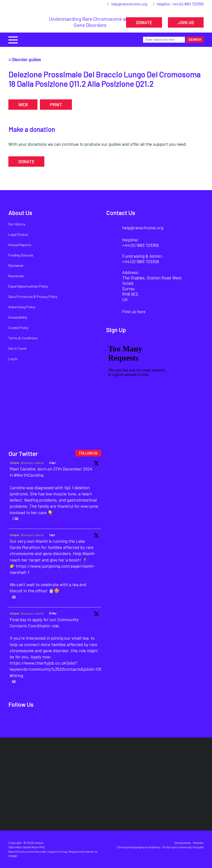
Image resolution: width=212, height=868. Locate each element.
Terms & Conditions (23, 338)
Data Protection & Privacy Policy (33, 297)
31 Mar (53, 613)
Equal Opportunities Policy (28, 286)
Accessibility (18, 317)
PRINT (56, 105)
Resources (16, 276)
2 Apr (52, 463)
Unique (14, 463)
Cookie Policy (18, 328)
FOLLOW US (88, 453)
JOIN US (186, 22)
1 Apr (52, 535)
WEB (23, 105)
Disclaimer (16, 265)
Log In (13, 359)
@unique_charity (32, 463)
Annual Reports (20, 245)
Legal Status (18, 234)
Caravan (198, 843)
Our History (17, 224)
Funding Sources (21, 255)
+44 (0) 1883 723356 (188, 4)
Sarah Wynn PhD (34, 847)
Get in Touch (17, 348)
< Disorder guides (25, 59)
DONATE (144, 22)
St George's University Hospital (183, 847)
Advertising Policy (22, 307)
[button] (13, 39)
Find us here (134, 311)
